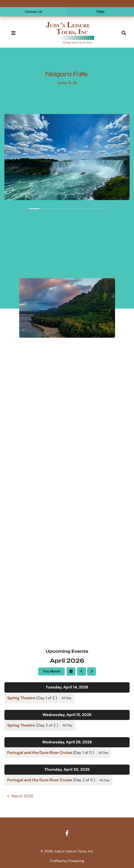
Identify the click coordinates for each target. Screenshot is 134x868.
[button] (13, 33)
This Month (51, 671)
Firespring (76, 861)
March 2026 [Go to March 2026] (22, 796)
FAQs (100, 12)
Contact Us (33, 12)
